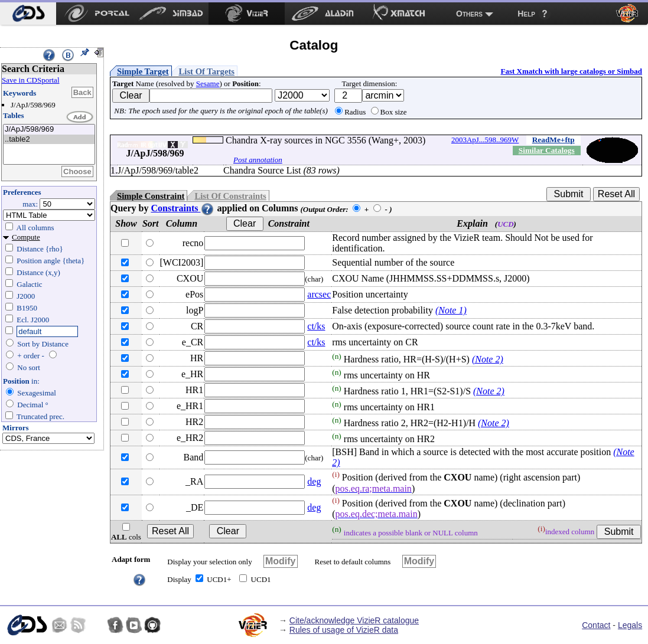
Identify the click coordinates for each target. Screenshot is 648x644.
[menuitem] (28, 14)
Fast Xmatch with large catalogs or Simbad (571, 71)
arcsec (319, 294)
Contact (596, 625)
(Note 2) (488, 359)
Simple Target (143, 71)
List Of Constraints (230, 196)
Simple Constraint (151, 196)
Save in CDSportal (31, 80)
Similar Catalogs (547, 150)
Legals (630, 625)
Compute (26, 237)
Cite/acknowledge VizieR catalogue (354, 620)
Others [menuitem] (469, 14)
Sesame (208, 84)
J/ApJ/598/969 (49, 130)
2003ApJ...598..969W (485, 140)
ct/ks (316, 326)
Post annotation (258, 160)
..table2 (49, 140)
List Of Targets (207, 71)
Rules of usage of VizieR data (344, 630)
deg (314, 481)
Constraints (183, 208)
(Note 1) (451, 310)
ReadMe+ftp (553, 140)
